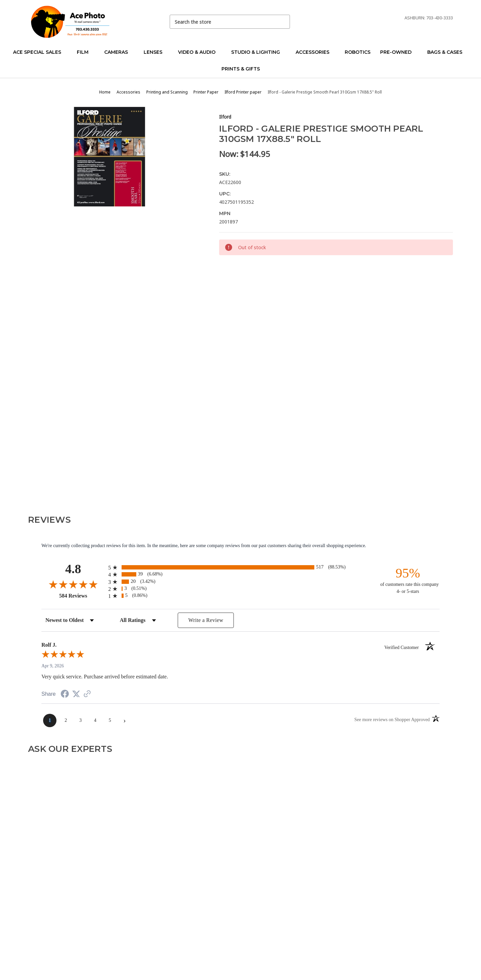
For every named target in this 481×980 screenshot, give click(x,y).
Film (86, 52)
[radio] (240, 567)
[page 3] (81, 720)
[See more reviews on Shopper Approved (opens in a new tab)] (87, 695)
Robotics (358, 52)
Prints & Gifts (241, 69)
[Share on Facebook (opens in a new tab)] (65, 695)
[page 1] (50, 720)
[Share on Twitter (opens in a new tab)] (76, 694)
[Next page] (125, 720)
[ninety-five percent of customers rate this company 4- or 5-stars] (408, 580)
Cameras (119, 52)
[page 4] (95, 720)
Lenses (156, 52)
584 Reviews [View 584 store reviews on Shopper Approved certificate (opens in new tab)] (82, 596)
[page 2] (66, 720)
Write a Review (206, 620)
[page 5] (110, 720)
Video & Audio (200, 52)
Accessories (315, 52)
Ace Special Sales (40, 52)
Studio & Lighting (258, 52)
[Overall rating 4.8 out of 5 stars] (73, 584)
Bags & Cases (448, 52)
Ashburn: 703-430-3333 (429, 18)
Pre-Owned (399, 52)
